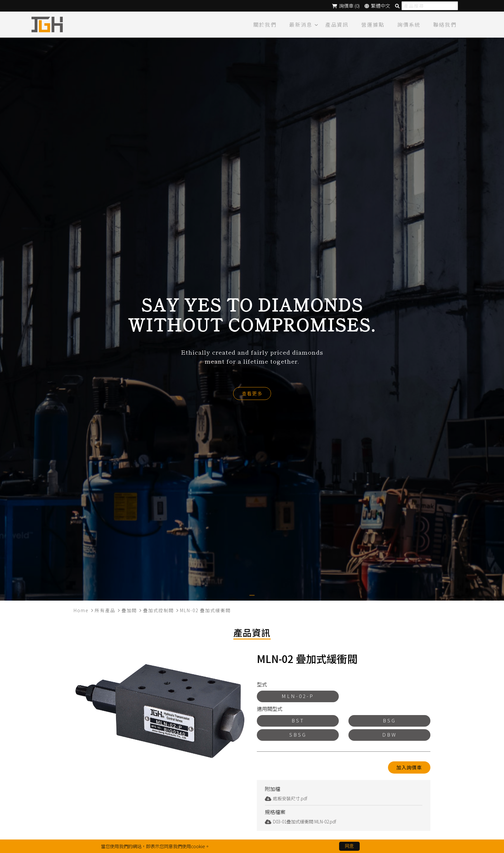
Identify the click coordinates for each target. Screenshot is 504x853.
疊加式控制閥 (158, 610)
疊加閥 (129, 610)
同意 (349, 846)
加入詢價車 (409, 767)
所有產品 (105, 610)
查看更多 (252, 393)
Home (81, 610)
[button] (252, 595)
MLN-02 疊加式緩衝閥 (205, 610)
